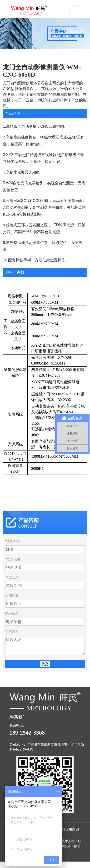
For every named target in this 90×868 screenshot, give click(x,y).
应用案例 (72, 829)
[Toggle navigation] (76, 10)
